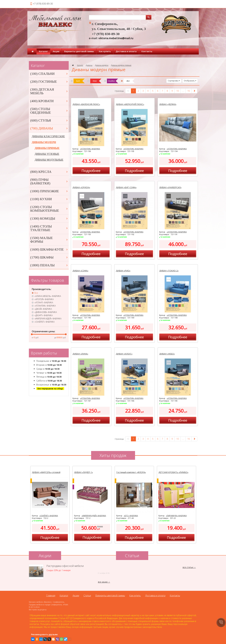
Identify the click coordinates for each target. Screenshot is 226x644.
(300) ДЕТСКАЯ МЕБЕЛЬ (49, 91)
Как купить (105, 51)
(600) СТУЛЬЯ (49, 120)
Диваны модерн (102, 65)
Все (36, 293)
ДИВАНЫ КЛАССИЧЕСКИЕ (48, 136)
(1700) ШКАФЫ (49, 257)
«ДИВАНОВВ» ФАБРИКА (46, 312)
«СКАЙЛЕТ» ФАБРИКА (44, 322)
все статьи (188, 567)
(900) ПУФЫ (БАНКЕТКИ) (49, 181)
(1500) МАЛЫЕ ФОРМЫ (49, 240)
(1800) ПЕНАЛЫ (49, 265)
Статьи (87, 595)
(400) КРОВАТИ (49, 101)
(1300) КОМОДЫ (49, 218)
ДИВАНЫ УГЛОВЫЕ (47, 154)
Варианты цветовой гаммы (79, 51)
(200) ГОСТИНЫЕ (49, 82)
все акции (103, 582)
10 (178, 91)
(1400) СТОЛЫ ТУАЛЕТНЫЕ (49, 228)
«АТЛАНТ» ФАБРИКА (44, 303)
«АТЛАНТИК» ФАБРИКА (90, 149)
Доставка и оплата (126, 51)
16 (189, 91)
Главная (51, 595)
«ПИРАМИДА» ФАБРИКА (176, 516)
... (183, 91)
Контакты (147, 51)
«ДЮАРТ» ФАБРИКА (44, 315)
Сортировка (174, 81)
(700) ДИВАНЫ (49, 128)
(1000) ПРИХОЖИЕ (49, 191)
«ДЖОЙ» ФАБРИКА (43, 309)
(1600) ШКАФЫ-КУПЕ (49, 249)
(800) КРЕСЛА (49, 172)
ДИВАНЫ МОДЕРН (44, 142)
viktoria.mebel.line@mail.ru (116, 38)
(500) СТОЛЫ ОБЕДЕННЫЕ (49, 111)
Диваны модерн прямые (121, 65)
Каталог (43, 51)
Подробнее (91, 171)
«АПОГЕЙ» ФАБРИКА (44, 299)
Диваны (89, 65)
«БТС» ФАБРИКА (131, 516)
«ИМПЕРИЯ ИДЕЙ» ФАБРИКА (48, 319)
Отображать (190, 81)
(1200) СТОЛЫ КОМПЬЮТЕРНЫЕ (49, 209)
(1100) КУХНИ (49, 199)
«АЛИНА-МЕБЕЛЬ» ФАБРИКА (48, 296)
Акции (56, 51)
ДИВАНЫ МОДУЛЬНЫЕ (49, 160)
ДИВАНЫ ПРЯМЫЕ (47, 148)
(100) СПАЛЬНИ (49, 74)
